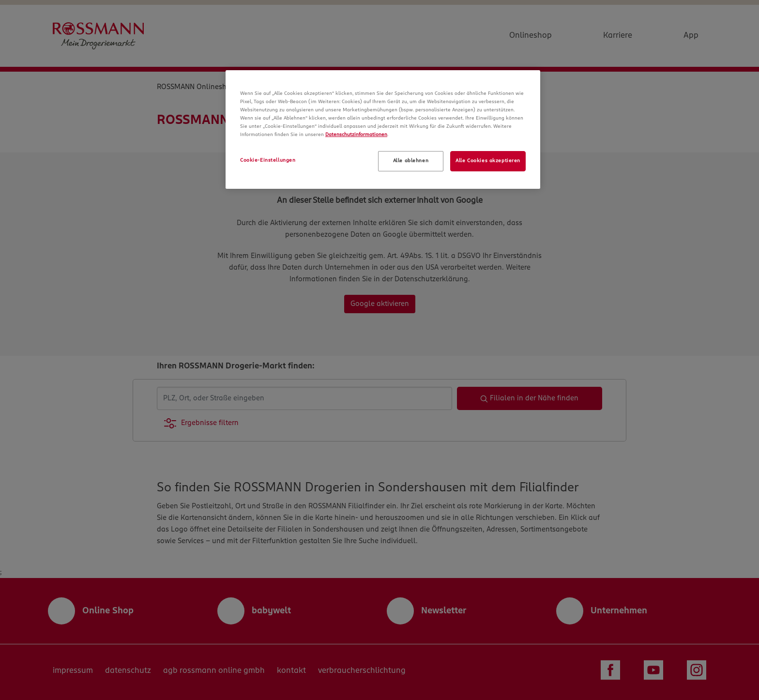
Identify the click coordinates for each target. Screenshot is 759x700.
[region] (383, 129)
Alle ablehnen (411, 161)
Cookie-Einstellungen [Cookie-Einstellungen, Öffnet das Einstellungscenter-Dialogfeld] (268, 160)
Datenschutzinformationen (356, 135)
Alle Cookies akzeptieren (488, 161)
